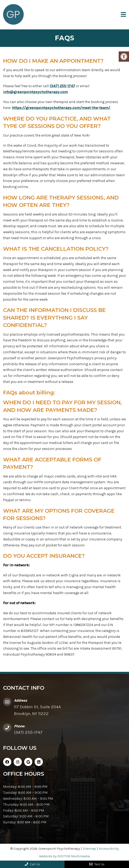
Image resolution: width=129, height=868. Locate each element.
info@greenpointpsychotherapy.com (35, 92)
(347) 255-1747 (62, 86)
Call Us (32, 864)
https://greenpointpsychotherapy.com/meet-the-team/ (61, 108)
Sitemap (89, 848)
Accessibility (109, 848)
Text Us (97, 864)
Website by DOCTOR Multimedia (64, 856)
